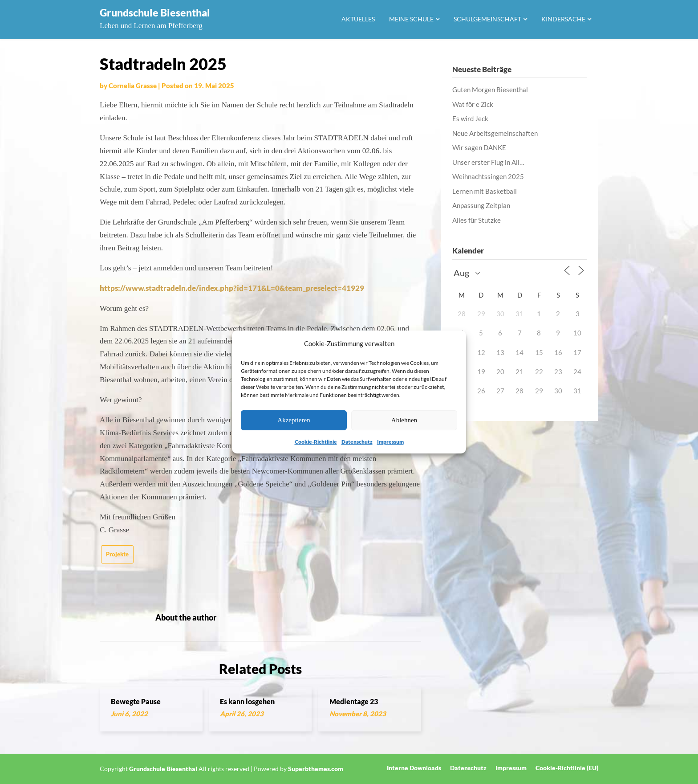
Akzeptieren (294, 420)
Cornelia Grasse (133, 86)
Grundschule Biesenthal (155, 12)
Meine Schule (411, 19)
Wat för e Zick (473, 104)
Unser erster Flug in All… (488, 162)
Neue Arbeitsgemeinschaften (495, 133)
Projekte (117, 554)
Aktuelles (358, 19)
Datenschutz (357, 442)
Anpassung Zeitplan (481, 205)
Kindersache (563, 19)
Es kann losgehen (247, 701)
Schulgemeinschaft (487, 19)
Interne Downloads (414, 768)
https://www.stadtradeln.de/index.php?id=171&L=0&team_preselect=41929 (232, 288)
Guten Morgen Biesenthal (490, 90)
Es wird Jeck (470, 118)
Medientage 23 (354, 701)
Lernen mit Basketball (485, 191)
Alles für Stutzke (477, 220)
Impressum (390, 442)
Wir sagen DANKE (479, 147)
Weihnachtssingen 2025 (488, 176)
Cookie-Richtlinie (316, 442)
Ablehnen (404, 420)
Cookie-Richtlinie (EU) (567, 768)
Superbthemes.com (316, 769)
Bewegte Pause (136, 701)
